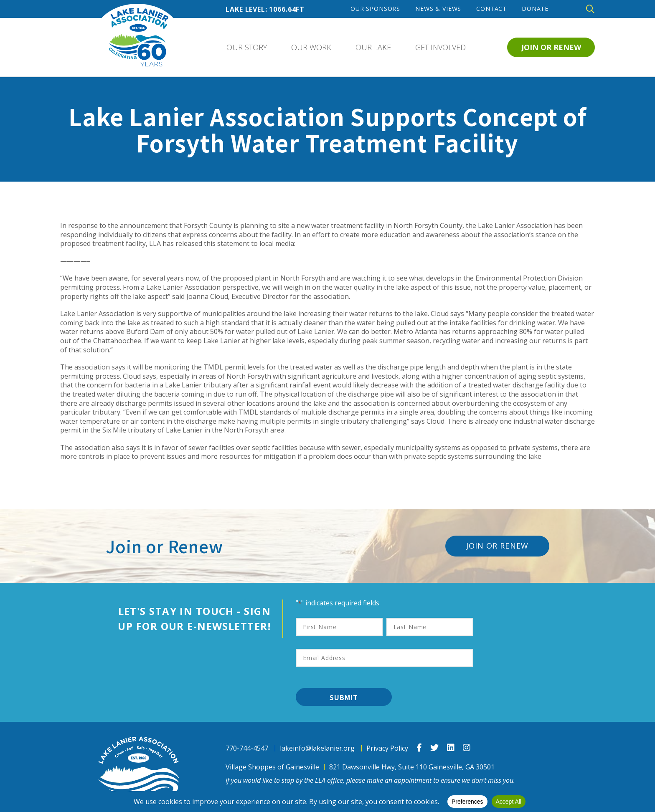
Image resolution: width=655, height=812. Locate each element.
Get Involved (440, 47)
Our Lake (373, 47)
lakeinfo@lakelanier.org (317, 748)
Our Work (311, 47)
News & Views (438, 9)
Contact (491, 9)
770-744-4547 (247, 748)
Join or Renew (551, 47)
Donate (535, 9)
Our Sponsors (375, 9)
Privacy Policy (387, 748)
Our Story (247, 47)
